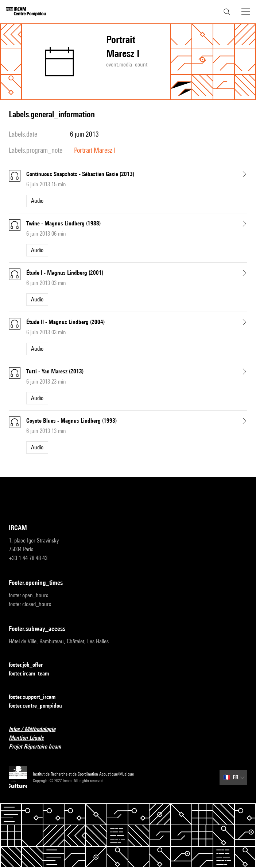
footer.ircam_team (33, 674)
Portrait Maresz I (95, 150)
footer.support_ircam (36, 697)
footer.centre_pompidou (40, 706)
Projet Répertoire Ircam (39, 747)
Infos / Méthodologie (36, 729)
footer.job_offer (30, 665)
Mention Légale (31, 738)
